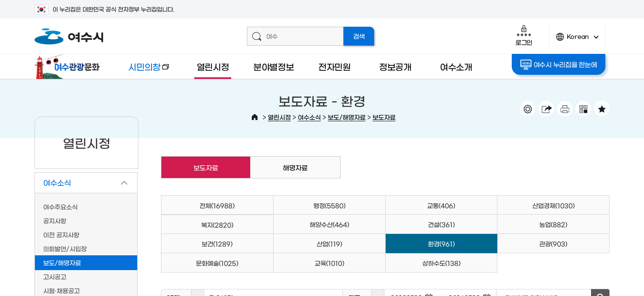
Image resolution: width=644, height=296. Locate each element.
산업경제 (553, 205)
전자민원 (335, 66)
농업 (553, 224)
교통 (441, 205)
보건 (217, 244)
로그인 (524, 35)
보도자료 (384, 117)
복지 (217, 225)
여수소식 (309, 117)
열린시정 (213, 66)
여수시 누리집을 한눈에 (559, 65)
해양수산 (329, 224)
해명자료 (295, 167)
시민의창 (142, 71)
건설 (441, 224)
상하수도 (441, 263)
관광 (553, 244)
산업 (329, 244)
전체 (217, 205)
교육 (329, 263)
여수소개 (456, 66)
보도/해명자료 (347, 117)
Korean (577, 40)
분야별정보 (274, 66)
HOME (255, 117)
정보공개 (395, 66)
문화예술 (217, 263)
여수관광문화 (69, 67)
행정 (329, 205)
